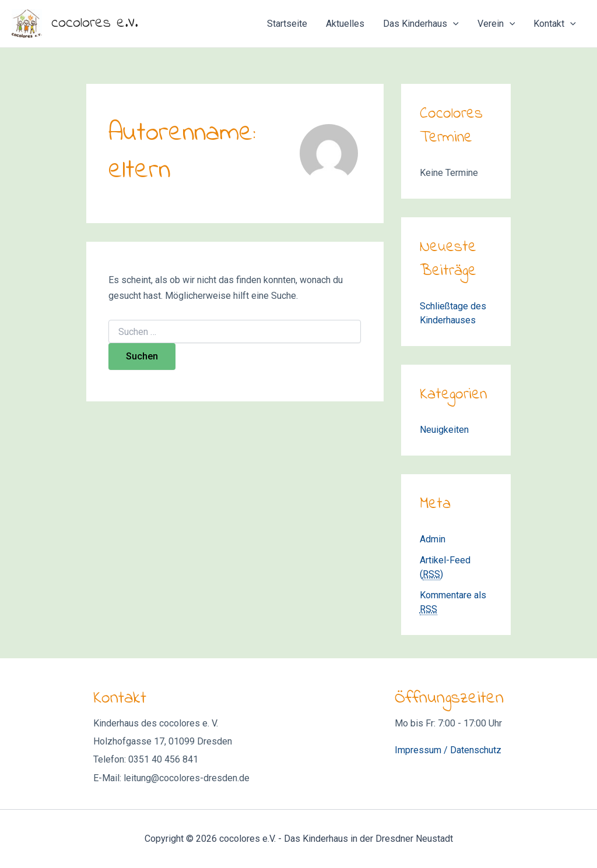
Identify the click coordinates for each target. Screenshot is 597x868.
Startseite (287, 24)
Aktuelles (345, 24)
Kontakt (555, 24)
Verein (496, 24)
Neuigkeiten (444, 430)
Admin (433, 539)
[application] (453, 24)
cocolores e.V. (94, 23)
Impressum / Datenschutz (448, 750)
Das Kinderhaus (421, 24)
